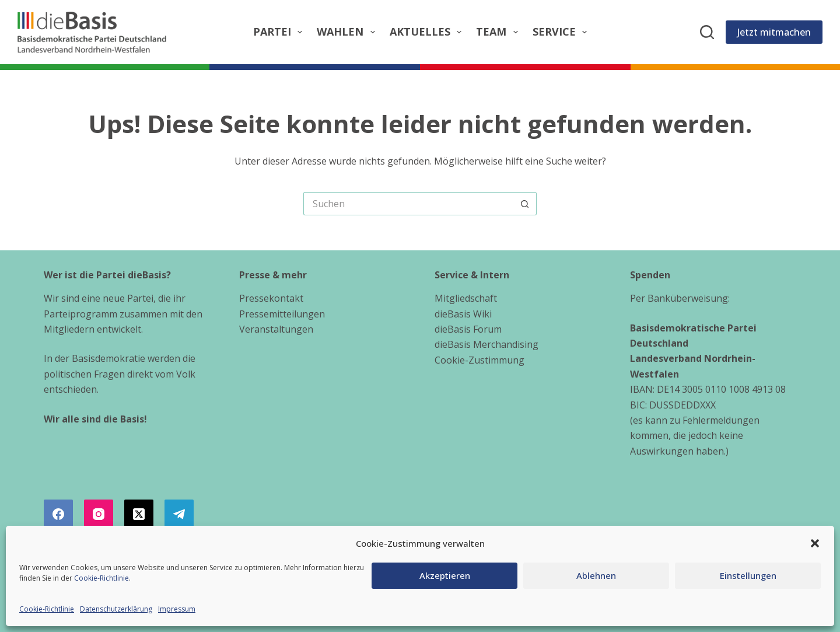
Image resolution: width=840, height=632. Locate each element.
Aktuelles (428, 32)
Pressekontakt (271, 298)
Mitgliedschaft (466, 298)
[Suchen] (707, 32)
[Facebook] (58, 514)
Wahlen (348, 32)
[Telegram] (179, 514)
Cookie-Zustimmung (480, 360)
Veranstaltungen (276, 329)
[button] (815, 543)
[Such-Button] (525, 204)
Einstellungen (748, 575)
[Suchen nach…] (408, 204)
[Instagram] (99, 514)
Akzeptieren (445, 575)
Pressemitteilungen (282, 314)
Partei (280, 32)
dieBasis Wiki (463, 314)
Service (562, 32)
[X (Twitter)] (139, 514)
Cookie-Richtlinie (101, 578)
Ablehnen (596, 575)
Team (499, 32)
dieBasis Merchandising (487, 344)
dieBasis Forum (468, 329)
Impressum (177, 609)
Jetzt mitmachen (774, 32)
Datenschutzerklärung (116, 609)
